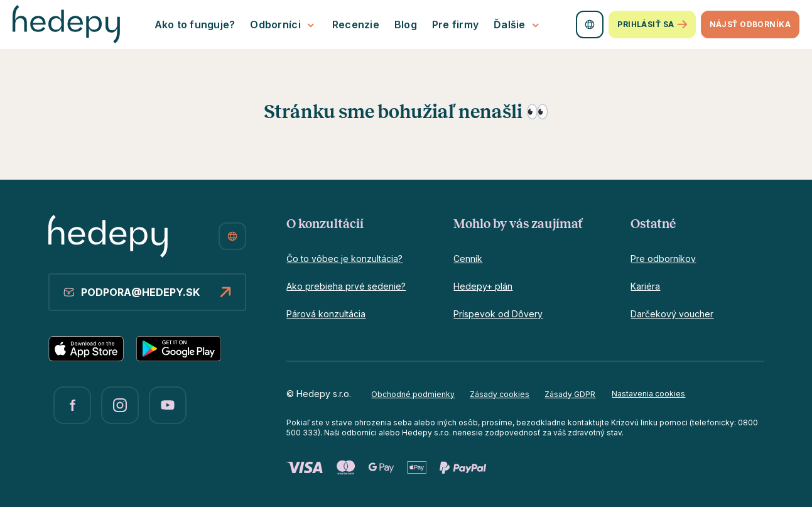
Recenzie (356, 25)
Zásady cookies (500, 394)
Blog (406, 25)
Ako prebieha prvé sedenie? (346, 286)
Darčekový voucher (672, 314)
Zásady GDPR (570, 394)
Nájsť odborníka (750, 24)
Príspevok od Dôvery (498, 314)
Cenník (468, 259)
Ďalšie (518, 25)
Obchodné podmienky (413, 394)
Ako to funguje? (195, 25)
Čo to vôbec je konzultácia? (344, 259)
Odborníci (283, 25)
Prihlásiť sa (652, 25)
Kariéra (645, 286)
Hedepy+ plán (483, 286)
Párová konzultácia (326, 314)
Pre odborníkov (663, 259)
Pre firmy (455, 25)
